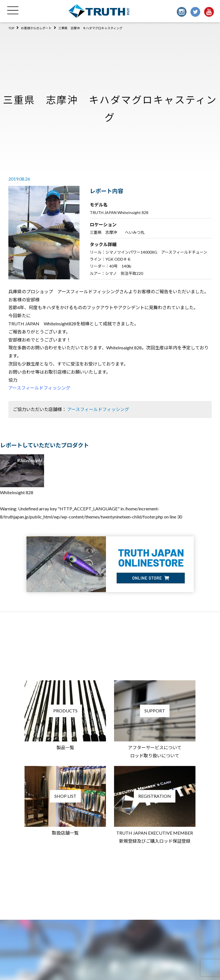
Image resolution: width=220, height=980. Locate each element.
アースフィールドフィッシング (39, 388)
